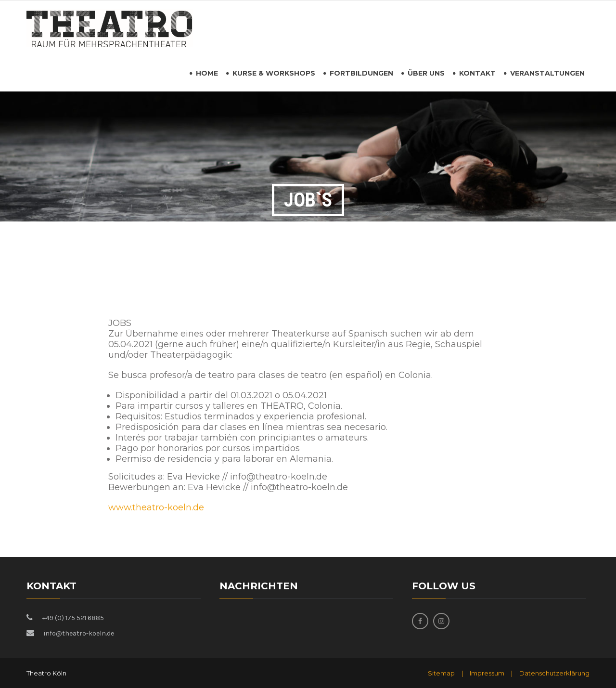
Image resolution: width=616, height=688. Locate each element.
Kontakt (477, 73)
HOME (207, 73)
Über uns (426, 73)
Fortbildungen (361, 73)
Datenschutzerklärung (554, 673)
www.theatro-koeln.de (156, 507)
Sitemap (441, 673)
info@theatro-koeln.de (79, 633)
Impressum (487, 673)
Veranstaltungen (547, 73)
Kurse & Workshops (274, 73)
